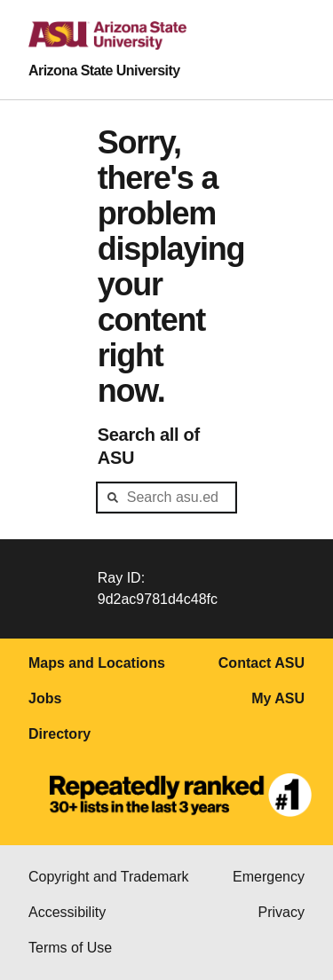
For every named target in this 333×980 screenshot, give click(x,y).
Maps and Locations (97, 663)
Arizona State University (104, 71)
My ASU (278, 698)
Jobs (45, 698)
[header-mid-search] (167, 498)
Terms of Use (70, 948)
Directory (59, 734)
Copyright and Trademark (109, 877)
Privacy (281, 912)
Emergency (269, 877)
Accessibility (67, 912)
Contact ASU (262, 663)
